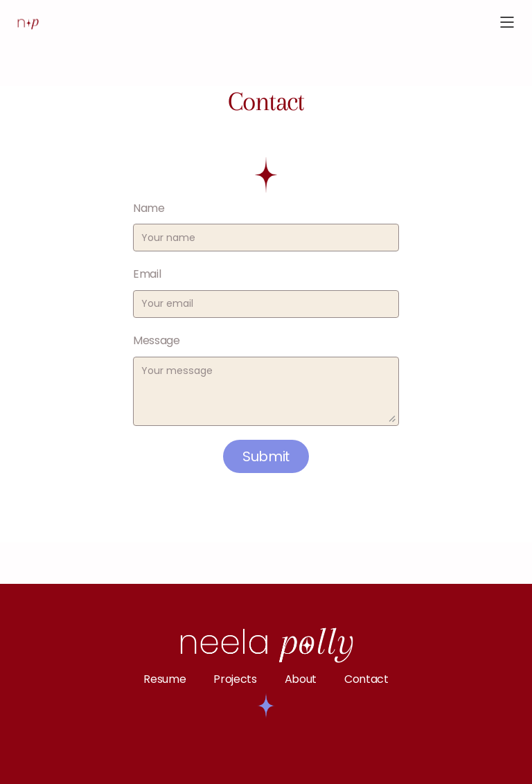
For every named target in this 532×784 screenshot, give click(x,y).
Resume (165, 679)
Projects (235, 679)
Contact (366, 679)
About (301, 679)
